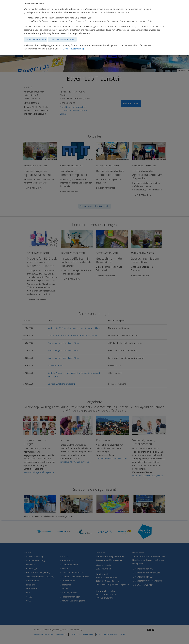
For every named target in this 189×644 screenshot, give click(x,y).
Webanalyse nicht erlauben (62, 39)
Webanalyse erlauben (36, 39)
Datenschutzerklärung (73, 49)
